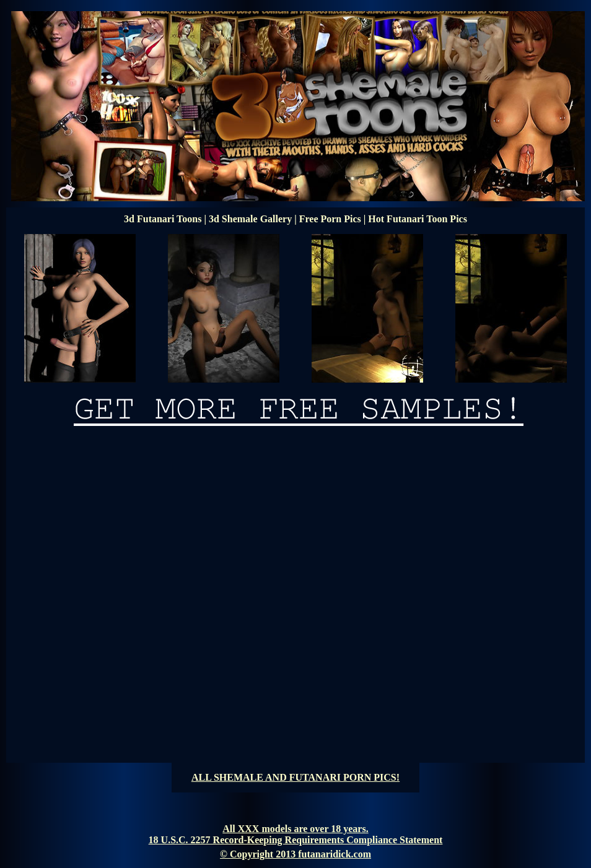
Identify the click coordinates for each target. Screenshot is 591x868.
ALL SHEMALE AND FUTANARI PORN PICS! (295, 777)
